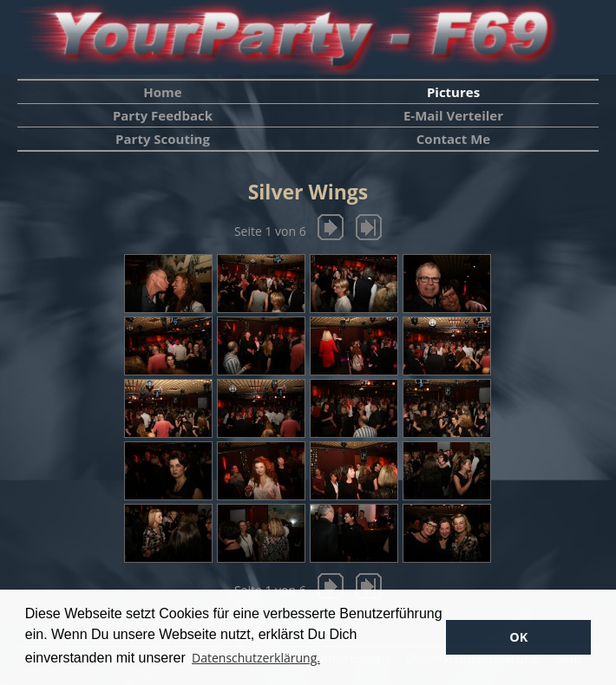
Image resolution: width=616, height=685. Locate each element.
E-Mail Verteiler (453, 115)
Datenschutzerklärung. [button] (256, 658)
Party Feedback (163, 115)
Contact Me (453, 139)
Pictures (453, 92)
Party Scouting (163, 139)
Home (162, 92)
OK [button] (518, 637)
